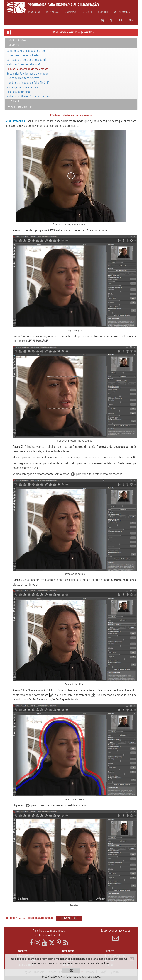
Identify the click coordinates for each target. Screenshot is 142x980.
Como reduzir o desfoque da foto (26, 51)
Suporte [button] (103, 12)
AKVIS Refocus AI (16, 121)
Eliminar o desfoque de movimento (27, 69)
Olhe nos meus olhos (19, 92)
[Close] (132, 959)
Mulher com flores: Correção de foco (28, 96)
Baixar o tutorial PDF (20, 107)
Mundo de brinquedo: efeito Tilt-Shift (28, 83)
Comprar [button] (70, 12)
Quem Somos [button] (122, 12)
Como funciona (17, 40)
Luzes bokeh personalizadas (23, 55)
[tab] (71, 40)
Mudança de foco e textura (22, 87)
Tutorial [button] (87, 12)
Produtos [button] (34, 12)
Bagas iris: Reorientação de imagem (28, 74)
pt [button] (131, 20)
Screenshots (15, 101)
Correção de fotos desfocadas (26, 60)
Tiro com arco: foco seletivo (23, 78)
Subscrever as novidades (115, 935)
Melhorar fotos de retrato (23, 64)
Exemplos (13, 45)
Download (53, 12)
